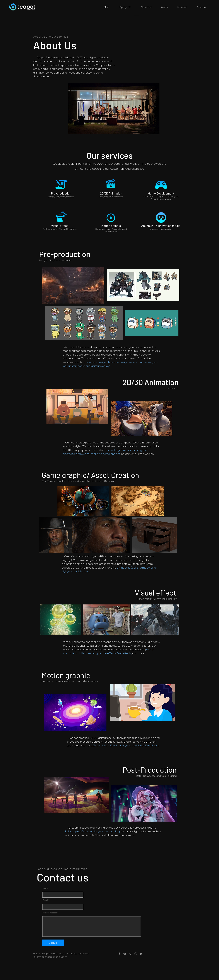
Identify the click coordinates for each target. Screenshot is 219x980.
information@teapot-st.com (50, 957)
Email (45, 900)
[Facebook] (119, 954)
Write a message (50, 913)
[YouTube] (125, 954)
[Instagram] (136, 954)
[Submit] (53, 943)
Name (45, 888)
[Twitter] (141, 954)
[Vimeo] (130, 954)
